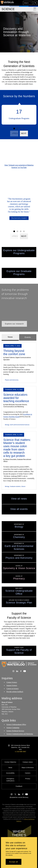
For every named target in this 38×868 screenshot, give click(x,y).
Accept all (14, 862)
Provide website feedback (15, 692)
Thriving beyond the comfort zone (14, 352)
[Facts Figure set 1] (14, 129)
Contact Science (12, 682)
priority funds (29, 636)
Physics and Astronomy (12, 380)
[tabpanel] (19, 415)
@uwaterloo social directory (19, 797)
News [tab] (10, 337)
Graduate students (15, 486)
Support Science (12, 685)
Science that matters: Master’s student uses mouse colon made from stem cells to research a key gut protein (17, 448)
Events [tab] (28, 337)
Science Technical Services (15, 731)
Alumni (23, 486)
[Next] (24, 134)
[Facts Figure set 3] (21, 129)
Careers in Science (13, 689)
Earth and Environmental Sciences (20, 425)
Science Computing (13, 728)
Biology (7, 425)
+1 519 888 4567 (20, 752)
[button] (28, 3)
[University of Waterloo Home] (7, 3)
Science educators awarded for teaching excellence (16, 398)
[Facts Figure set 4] (24, 129)
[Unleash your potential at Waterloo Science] (19, 154)
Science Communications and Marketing (20, 734)
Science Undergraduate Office (16, 724)
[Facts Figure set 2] (17, 129)
